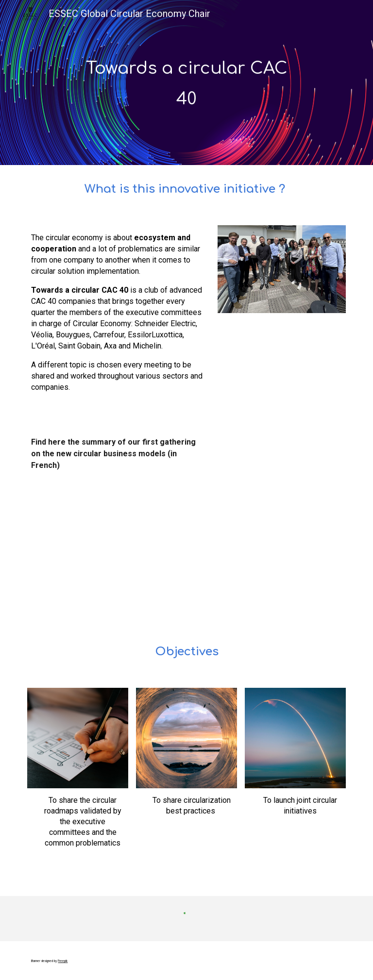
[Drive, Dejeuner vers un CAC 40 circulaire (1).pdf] (105, 559)
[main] (186, 82)
